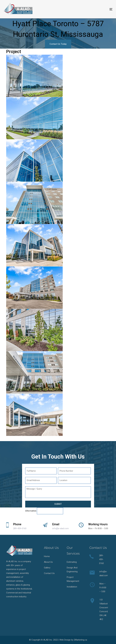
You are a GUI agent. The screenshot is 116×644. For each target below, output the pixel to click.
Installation (72, 587)
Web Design (65, 640)
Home (47, 556)
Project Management (73, 579)
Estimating (72, 562)
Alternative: (31, 511)
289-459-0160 (20, 528)
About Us (48, 562)
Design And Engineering (72, 570)
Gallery (47, 568)
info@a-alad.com (61, 528)
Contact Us (49, 573)
